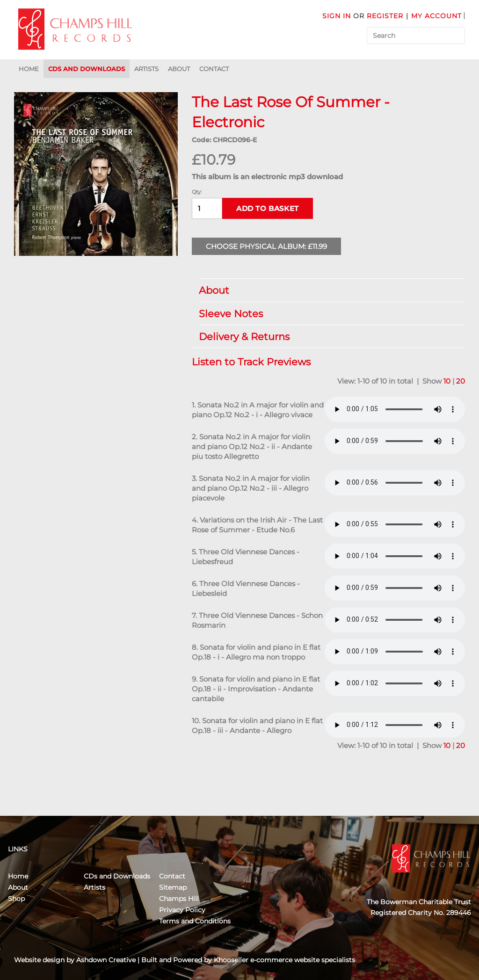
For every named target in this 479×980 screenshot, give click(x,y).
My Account (436, 16)
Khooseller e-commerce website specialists (284, 960)
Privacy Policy (182, 910)
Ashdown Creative (106, 960)
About (179, 69)
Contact (214, 69)
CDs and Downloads (87, 69)
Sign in (337, 16)
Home (29, 69)
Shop (16, 899)
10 (447, 381)
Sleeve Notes (327, 314)
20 (461, 381)
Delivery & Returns (327, 337)
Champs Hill (179, 899)
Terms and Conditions (195, 921)
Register (385, 16)
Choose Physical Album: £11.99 (266, 246)
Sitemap (173, 887)
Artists (146, 69)
